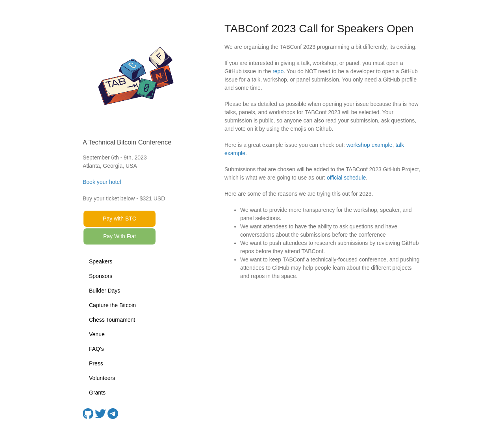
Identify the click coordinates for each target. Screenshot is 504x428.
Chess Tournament (112, 320)
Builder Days (105, 291)
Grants (97, 393)
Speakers (101, 261)
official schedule (346, 178)
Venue (97, 334)
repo (278, 71)
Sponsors (101, 276)
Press (96, 363)
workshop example (370, 145)
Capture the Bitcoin (112, 305)
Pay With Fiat (120, 236)
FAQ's (96, 349)
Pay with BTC (120, 219)
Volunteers (102, 378)
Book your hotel (102, 182)
